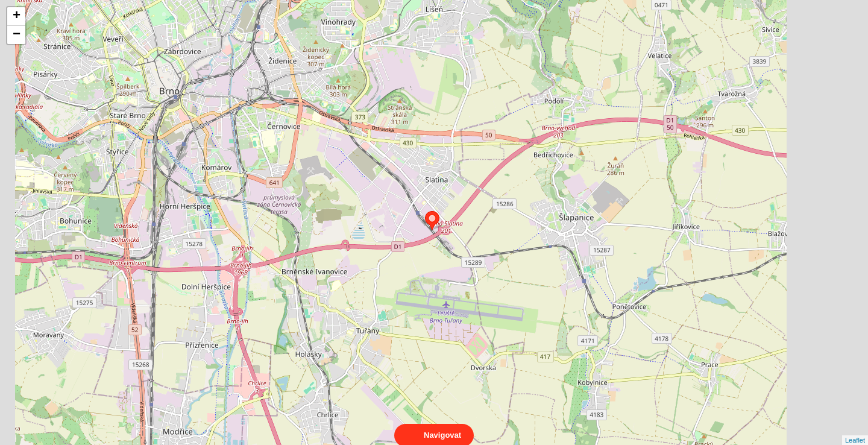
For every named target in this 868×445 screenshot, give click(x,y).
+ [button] (17, 16)
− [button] (17, 35)
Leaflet (855, 429)
